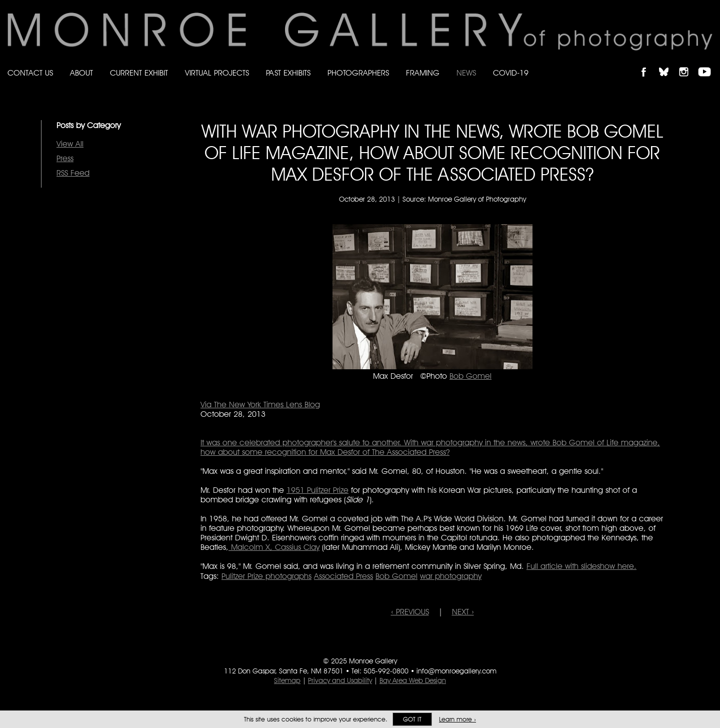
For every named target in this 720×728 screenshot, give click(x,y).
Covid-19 (511, 73)
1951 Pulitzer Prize (317, 490)
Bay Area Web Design (413, 680)
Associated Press (343, 576)
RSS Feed (73, 173)
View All (70, 144)
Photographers (358, 73)
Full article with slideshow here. (581, 566)
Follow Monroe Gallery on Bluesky (668, 63)
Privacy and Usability (340, 680)
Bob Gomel (470, 376)
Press (65, 158)
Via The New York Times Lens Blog (260, 405)
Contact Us (30, 73)
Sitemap (287, 680)
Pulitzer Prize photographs (266, 576)
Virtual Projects (217, 73)
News (466, 73)
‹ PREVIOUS (410, 612)
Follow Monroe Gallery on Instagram (688, 63)
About (81, 73)
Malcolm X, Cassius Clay (274, 547)
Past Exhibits (288, 73)
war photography (451, 576)
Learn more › (457, 719)
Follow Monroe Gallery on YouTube (708, 63)
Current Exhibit (139, 73)
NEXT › (463, 612)
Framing (423, 73)
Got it (412, 719)
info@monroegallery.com (456, 671)
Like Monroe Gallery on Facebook (648, 63)
